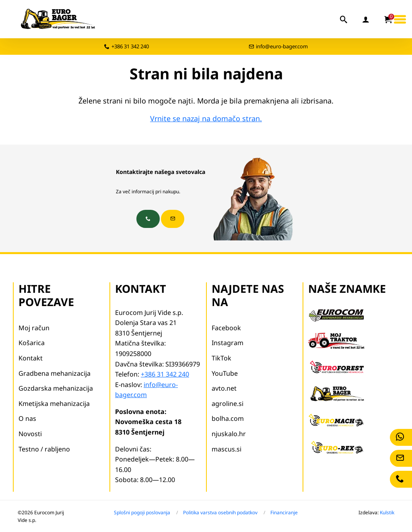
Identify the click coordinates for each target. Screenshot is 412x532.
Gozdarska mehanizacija (56, 388)
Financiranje (284, 512)
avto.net (224, 388)
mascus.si (227, 449)
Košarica (32, 343)
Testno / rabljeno (44, 449)
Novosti (30, 434)
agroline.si (228, 404)
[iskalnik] (344, 19)
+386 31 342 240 (130, 46)
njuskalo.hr (229, 434)
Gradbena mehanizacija (55, 373)
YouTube (225, 373)
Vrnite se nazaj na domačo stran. (206, 118)
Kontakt (31, 358)
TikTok (221, 358)
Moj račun (34, 328)
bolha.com (228, 418)
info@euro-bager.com (282, 46)
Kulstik (387, 512)
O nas (27, 418)
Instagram (228, 343)
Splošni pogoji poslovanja (142, 512)
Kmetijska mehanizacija (54, 404)
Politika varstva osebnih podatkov (220, 512)
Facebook (226, 328)
